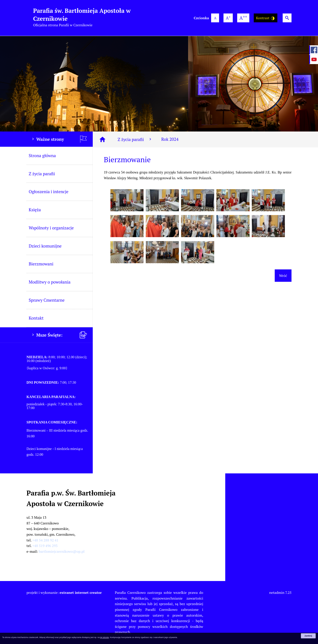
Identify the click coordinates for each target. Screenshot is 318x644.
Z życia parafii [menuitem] (42, 174)
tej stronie (105, 637)
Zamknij (308, 636)
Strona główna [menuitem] (42, 155)
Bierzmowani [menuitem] (41, 264)
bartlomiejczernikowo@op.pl (62, 551)
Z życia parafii (135, 139)
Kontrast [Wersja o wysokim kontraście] (266, 18)
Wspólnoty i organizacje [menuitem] (51, 228)
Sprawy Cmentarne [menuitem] (47, 300)
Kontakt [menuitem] (36, 318)
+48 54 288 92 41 (45, 540)
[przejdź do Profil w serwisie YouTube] (314, 59)
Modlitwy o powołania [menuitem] (50, 282)
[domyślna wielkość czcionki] (215, 18)
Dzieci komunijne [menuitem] (45, 246)
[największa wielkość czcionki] (243, 18)
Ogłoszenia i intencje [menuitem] (49, 191)
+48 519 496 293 (45, 546)
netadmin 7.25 (280, 593)
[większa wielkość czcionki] (228, 18)
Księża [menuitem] (35, 210)
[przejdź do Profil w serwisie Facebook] (314, 50)
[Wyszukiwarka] (287, 18)
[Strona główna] (102, 139)
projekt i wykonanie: (64, 593)
